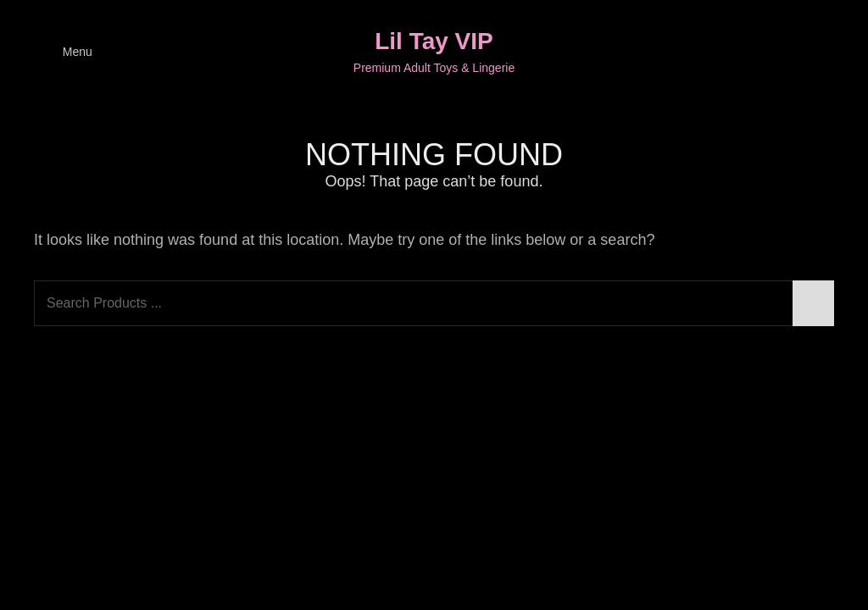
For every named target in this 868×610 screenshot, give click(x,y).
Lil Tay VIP (434, 41)
